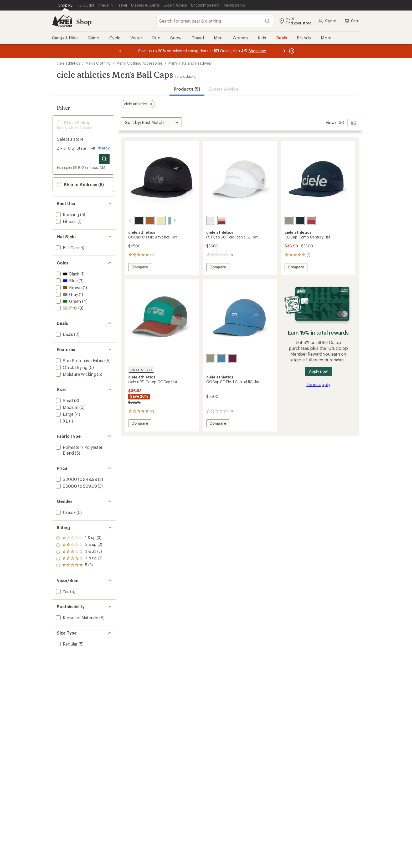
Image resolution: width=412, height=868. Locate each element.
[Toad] (289, 220)
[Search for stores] (104, 159)
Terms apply (318, 384)
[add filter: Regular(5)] (66, 644)
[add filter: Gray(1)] (66, 294)
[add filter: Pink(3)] (66, 308)
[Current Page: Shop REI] (66, 5)
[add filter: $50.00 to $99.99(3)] (76, 486)
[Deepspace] (300, 220)
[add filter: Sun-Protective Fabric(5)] (80, 360)
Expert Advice (223, 89)
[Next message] (284, 51)
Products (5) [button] (187, 89)
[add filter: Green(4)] (68, 301)
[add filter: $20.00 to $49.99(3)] (76, 479)
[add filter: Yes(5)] (62, 591)
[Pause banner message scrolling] (291, 51)
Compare (140, 268)
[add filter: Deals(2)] (64, 334)
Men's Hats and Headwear (190, 63)
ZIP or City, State (71, 148)
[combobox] (215, 21)
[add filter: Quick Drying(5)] (71, 367)
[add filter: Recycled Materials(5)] (77, 618)
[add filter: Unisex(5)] (65, 512)
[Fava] (155, 220)
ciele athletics (68, 63)
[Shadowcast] (133, 220)
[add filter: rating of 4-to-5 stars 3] (79, 545)
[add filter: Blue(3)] (66, 281)
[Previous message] (120, 51)
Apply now (318, 371)
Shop (84, 22)
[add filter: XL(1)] (61, 421)
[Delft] (222, 359)
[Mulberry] (233, 359)
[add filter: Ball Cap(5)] (67, 248)
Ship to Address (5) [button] (80, 185)
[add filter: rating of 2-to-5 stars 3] (79, 559)
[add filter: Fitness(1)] (66, 221)
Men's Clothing (98, 63)
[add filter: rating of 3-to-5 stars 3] (79, 552)
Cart (351, 21)
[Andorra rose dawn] (222, 220)
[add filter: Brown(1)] (68, 287)
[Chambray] (166, 220)
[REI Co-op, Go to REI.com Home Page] (62, 21)
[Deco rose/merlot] (311, 220)
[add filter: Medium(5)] (67, 407)
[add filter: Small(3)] (64, 400)
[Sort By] (151, 122)
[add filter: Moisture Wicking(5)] (75, 374)
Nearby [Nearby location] (100, 148)
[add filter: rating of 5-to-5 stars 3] (79, 538)
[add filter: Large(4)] (64, 414)
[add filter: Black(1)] (67, 274)
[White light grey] (211, 220)
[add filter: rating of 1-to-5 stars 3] (79, 565)
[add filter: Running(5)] (67, 214)
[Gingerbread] (144, 220)
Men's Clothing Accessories (140, 63)
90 (354, 122)
